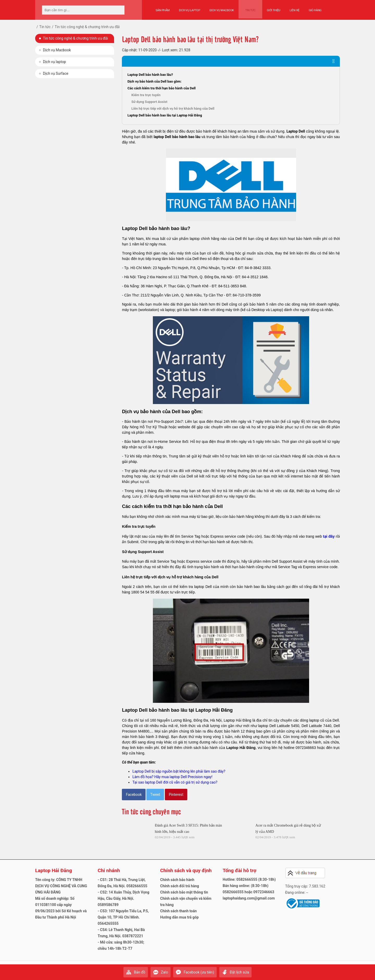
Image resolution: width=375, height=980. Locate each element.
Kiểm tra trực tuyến (146, 95)
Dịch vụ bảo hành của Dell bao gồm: (154, 81)
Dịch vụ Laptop (190, 8)
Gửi (335, 970)
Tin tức (248, 8)
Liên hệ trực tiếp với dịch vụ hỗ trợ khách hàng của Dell (173, 108)
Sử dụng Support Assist (149, 102)
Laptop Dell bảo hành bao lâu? (150, 75)
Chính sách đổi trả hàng (180, 886)
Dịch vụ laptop (54, 62)
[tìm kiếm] (119, 10)
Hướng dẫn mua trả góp (179, 917)
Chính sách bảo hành (177, 880)
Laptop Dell (296, 131)
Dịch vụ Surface (56, 73)
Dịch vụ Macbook (222, 8)
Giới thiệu (269, 8)
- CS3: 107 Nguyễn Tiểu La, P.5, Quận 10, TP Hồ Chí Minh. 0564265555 (123, 917)
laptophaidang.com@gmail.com (249, 898)
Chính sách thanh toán (178, 911)
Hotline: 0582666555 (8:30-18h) (249, 879)
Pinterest (176, 795)
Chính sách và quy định (186, 870)
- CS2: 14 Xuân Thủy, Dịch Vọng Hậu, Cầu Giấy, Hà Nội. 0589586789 (123, 898)
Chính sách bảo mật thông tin (184, 892)
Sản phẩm (163, 8)
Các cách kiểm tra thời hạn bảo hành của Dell (161, 88)
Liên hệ (291, 8)
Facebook (134, 795)
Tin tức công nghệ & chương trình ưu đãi (75, 38)
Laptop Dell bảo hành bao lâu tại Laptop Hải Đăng (165, 115)
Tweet (155, 795)
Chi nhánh (109, 870)
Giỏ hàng (311, 8)
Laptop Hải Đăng (241, 748)
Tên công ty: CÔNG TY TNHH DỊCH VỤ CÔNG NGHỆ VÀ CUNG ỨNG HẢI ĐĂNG (61, 886)
